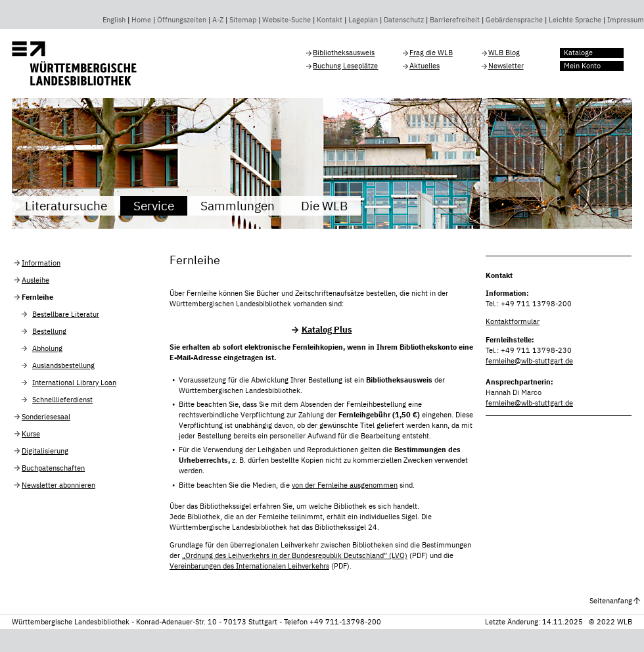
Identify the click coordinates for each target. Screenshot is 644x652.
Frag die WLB (431, 53)
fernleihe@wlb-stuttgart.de (529, 361)
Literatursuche (66, 205)
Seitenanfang (611, 601)
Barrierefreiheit (455, 20)
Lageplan (363, 20)
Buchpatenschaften (53, 468)
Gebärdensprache (514, 20)
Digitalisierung (45, 451)
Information (41, 263)
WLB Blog (504, 53)
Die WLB (324, 205)
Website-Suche (287, 20)
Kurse (31, 434)
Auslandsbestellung (63, 365)
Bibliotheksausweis (344, 53)
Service (154, 205)
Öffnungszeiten (182, 20)
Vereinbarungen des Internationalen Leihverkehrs (249, 566)
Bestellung (49, 331)
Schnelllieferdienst (62, 400)
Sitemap (243, 20)
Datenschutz (404, 20)
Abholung (47, 348)
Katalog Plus (327, 329)
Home (141, 20)
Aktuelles (425, 66)
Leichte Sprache (575, 20)
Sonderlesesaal (46, 417)
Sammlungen (238, 205)
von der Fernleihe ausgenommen (345, 485)
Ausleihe (35, 280)
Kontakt (330, 20)
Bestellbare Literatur (66, 314)
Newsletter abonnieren (58, 485)
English (114, 20)
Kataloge (578, 53)
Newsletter (506, 66)
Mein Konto (582, 66)
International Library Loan (74, 383)
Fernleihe (37, 297)
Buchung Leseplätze (345, 66)
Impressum (626, 20)
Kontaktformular (513, 321)
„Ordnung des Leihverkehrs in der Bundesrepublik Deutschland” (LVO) (295, 555)
